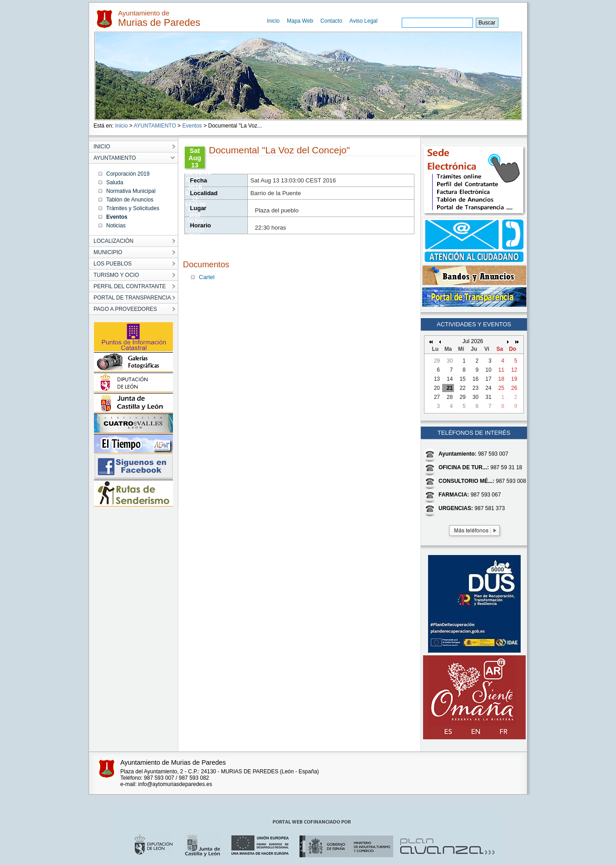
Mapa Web (300, 21)
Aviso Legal (364, 21)
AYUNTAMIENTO (155, 126)
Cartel (207, 277)
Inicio (273, 21)
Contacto (331, 21)
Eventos (192, 126)
